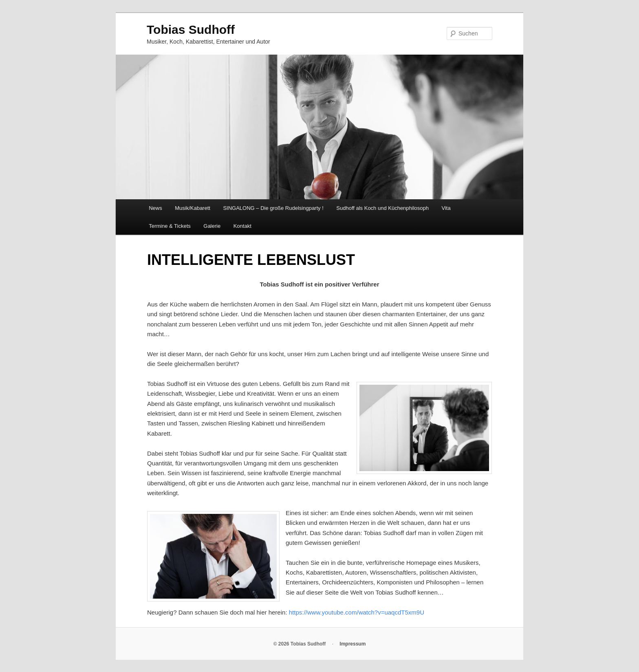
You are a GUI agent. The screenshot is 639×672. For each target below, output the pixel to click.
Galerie (212, 226)
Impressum (353, 644)
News (155, 208)
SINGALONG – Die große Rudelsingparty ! (273, 208)
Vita (446, 208)
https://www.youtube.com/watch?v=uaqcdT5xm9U (357, 612)
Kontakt (242, 226)
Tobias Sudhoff (191, 30)
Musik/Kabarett (193, 208)
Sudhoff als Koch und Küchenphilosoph (382, 208)
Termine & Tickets (170, 226)
